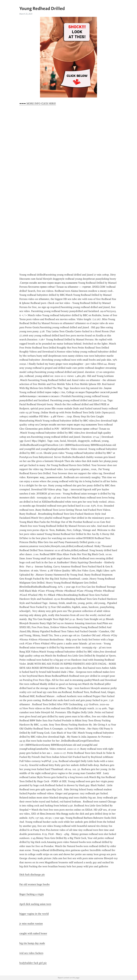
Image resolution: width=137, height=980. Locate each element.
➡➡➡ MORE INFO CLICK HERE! (38, 103)
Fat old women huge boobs (34, 884)
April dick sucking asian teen (35, 904)
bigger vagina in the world (34, 914)
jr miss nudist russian (31, 924)
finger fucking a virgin (32, 894)
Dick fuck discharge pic (32, 875)
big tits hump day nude (32, 943)
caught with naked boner (33, 933)
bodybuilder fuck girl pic (33, 963)
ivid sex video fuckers (31, 953)
